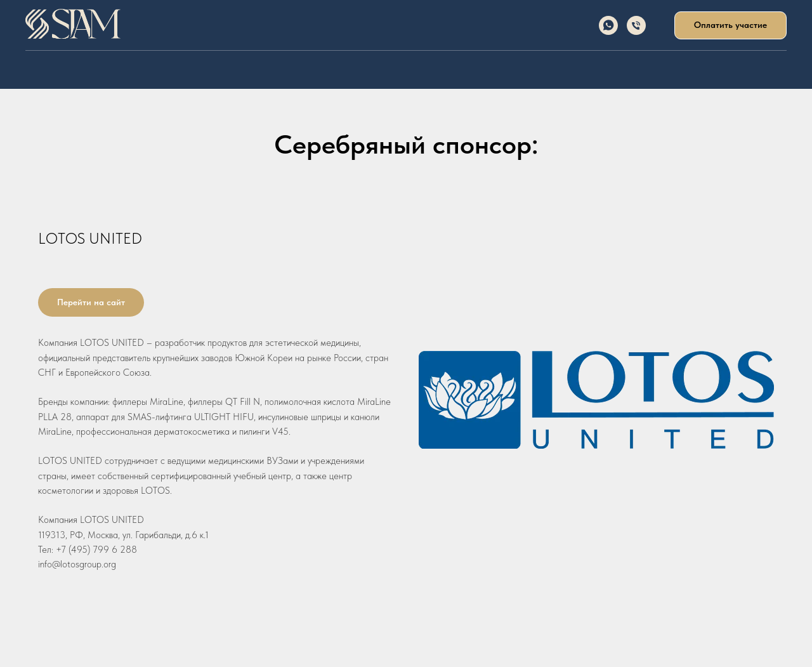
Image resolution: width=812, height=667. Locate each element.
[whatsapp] (608, 25)
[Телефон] (636, 25)
